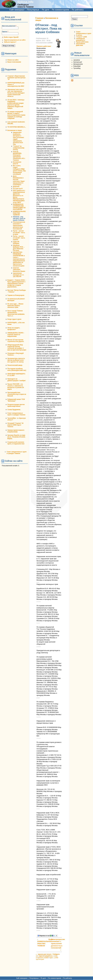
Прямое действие (44, 46)
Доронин (16, 187)
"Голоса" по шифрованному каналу (19, 148)
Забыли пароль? (10, 42)
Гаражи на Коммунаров (16, 295)
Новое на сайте (13, 60)
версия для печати (45, 954)
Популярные (33, 10)
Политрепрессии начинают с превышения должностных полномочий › (56, 945)
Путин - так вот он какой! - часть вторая (19, 233)
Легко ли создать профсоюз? (14, 329)
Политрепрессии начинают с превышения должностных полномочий (19, 225)
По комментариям (61, 10)
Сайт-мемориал (17, 10)
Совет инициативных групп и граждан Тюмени (16, 414)
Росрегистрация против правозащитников (16, 405)
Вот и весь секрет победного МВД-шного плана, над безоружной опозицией (19, 170)
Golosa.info (25, 2)
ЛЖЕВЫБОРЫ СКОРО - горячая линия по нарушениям (16, 335)
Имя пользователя (9, 26)
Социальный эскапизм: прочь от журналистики (16, 443)
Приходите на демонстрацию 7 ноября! (16, 380)
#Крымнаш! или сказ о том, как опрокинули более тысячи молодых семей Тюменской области (16, 93)
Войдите (56, 954)
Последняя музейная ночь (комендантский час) (17, 369)
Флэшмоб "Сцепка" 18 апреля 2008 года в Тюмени (15, 425)
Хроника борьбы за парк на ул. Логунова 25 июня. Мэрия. (16, 437)
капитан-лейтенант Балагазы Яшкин (19, 270)
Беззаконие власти (17, 163)
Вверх (49, 939)
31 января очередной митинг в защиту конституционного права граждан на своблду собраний (16, 115)
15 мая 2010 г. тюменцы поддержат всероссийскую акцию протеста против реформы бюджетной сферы (16, 104)
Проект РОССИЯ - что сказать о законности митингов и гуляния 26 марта (16, 387)
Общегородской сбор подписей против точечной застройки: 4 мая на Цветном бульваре (17, 347)
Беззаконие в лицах (15, 130)
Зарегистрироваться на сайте (15, 40)
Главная (39, 18)
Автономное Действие (80, 44)
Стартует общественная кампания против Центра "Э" (16, 78)
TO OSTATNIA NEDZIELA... (17, 127)
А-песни (79, 35)
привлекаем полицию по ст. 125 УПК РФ (18, 275)
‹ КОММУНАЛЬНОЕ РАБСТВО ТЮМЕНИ (42, 943)
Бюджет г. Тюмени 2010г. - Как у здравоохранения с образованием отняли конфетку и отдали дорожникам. (17, 283)
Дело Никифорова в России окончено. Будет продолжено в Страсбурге (19, 180)
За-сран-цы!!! (18, 189)
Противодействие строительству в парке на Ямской (17, 394)
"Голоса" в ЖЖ (81, 37)
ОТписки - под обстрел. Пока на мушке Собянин (19, 218)
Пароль (5, 32)
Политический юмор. (15, 365)
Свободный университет (81, 39)
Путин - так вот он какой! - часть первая (19, 238)
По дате (46, 10)
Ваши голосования (14, 62)
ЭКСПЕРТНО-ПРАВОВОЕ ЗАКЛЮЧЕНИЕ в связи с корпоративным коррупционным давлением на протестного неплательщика (19, 259)
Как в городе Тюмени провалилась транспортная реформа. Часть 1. (16, 313)
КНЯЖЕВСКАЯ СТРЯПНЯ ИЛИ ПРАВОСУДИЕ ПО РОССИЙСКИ (19, 207)
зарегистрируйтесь (46, 956)
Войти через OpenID (11, 37)
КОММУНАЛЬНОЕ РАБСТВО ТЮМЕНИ (19, 213)
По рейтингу (78, 10)
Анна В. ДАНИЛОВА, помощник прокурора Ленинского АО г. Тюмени (19, 156)
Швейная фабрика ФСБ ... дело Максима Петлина (19, 248)
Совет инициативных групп (84, 33)
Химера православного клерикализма (16, 431)
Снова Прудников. (14, 410)
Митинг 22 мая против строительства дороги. (16, 341)
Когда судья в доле (14, 319)
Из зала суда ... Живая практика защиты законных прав (15, 306)
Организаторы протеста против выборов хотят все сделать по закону (16, 360)
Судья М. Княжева (16, 242)
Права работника (82, 42)
